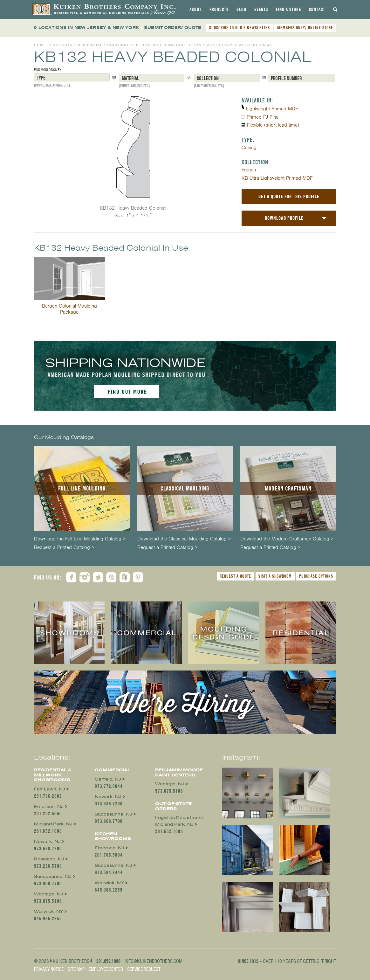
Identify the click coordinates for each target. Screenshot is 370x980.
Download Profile (284, 218)
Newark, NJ (47, 841)
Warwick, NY (49, 911)
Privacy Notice (49, 969)
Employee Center (106, 969)
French (249, 170)
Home (40, 45)
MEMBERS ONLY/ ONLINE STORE (305, 28)
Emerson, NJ (49, 806)
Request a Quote (235, 576)
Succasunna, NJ (53, 876)
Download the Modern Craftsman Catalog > (287, 539)
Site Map (76, 969)
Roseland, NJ (49, 859)
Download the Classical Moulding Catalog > (184, 539)
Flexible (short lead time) (273, 125)
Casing (249, 148)
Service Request (144, 969)
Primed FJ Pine (263, 117)
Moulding (117, 45)
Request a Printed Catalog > (64, 548)
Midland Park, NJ (53, 824)
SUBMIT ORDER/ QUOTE (173, 28)
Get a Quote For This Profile (289, 196)
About (195, 10)
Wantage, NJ (49, 894)
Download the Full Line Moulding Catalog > (80, 539)
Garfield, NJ (108, 779)
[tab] (195, 10)
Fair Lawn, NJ (50, 789)
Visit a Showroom (275, 576)
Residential (89, 45)
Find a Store (288, 10)
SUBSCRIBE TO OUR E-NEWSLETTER (240, 28)
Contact (317, 10)
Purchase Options (316, 576)
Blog (241, 10)
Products (219, 10)
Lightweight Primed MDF (272, 109)
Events (261, 10)
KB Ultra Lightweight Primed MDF (277, 178)
